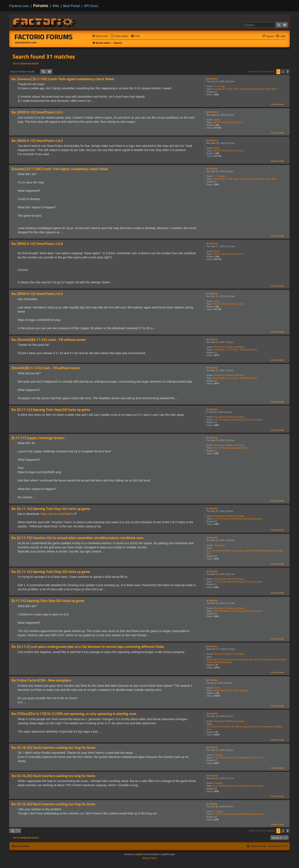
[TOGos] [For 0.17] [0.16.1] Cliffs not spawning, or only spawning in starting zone (244, 728)
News (217, 688)
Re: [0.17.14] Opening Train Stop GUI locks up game (51, 410)
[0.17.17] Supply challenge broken (230, 448)
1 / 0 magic (220, 86)
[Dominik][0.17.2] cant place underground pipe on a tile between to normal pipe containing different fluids (246, 661)
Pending (218, 755)
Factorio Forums (44, 37)
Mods (217, 120)
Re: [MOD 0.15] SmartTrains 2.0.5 (37, 112)
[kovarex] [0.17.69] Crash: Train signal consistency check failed (245, 89)
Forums (41, 6)
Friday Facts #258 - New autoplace (231, 690)
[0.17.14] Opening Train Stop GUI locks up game (238, 420)
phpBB (139, 854)
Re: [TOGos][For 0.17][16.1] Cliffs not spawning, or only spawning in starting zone (74, 714)
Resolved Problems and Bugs (229, 347)
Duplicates (220, 545)
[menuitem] (119, 36)
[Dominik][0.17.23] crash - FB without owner (235, 350)
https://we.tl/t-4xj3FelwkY (57, 514)
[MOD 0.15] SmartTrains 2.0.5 (228, 122)
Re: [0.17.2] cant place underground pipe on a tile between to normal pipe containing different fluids (88, 647)
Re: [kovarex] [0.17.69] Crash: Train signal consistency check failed (63, 79)
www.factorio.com (26, 43)
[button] (288, 72)
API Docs (91, 6)
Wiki (56, 6)
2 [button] (283, 72)
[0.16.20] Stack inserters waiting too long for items (238, 758)
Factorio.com (19, 6)
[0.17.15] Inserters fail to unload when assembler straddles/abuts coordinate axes (245, 552)
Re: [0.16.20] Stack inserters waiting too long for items (53, 748)
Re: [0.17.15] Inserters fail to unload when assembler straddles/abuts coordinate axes (77, 538)
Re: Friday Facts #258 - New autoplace (41, 680)
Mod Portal (71, 6)
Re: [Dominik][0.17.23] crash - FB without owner (49, 340)
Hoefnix (214, 79)
